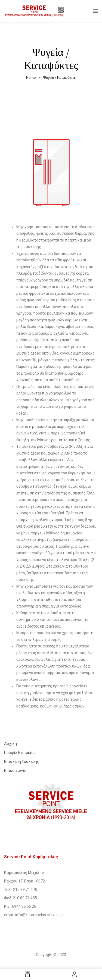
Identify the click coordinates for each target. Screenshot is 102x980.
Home (31, 77)
